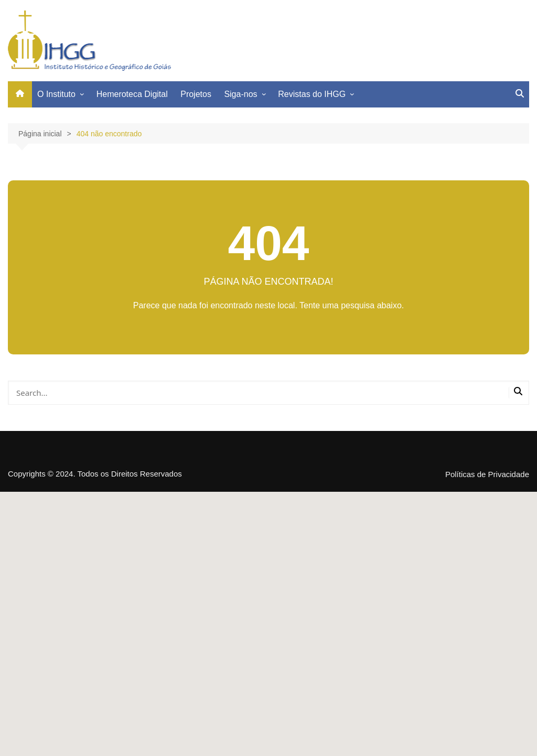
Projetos (196, 94)
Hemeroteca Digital (132, 94)
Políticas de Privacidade (487, 474)
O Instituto (56, 94)
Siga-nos (240, 94)
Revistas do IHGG (312, 94)
